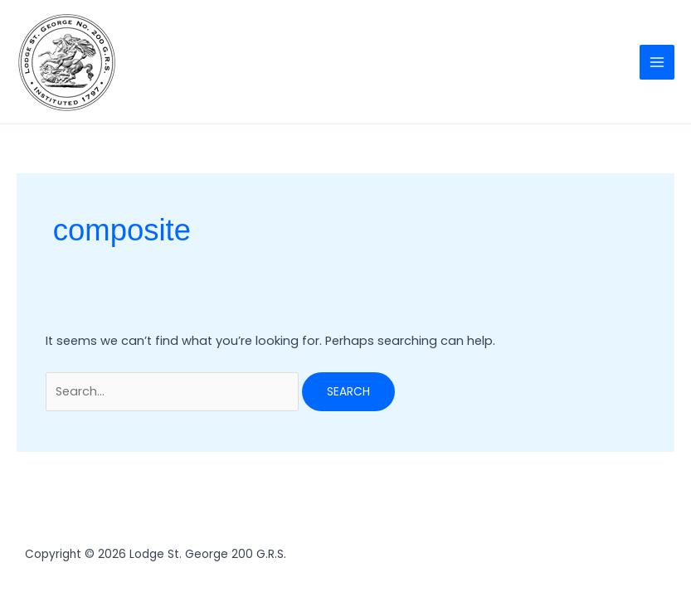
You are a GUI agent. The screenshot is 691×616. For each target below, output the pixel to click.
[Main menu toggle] (657, 62)
